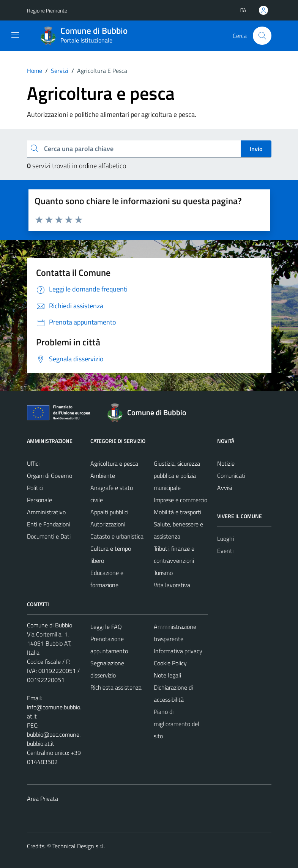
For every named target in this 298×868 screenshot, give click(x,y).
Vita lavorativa (172, 585)
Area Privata (43, 799)
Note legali (167, 675)
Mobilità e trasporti (177, 512)
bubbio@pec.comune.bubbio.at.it (54, 739)
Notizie (226, 463)
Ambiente (103, 476)
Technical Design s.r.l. (79, 846)
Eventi (225, 551)
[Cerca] (262, 36)
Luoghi (225, 539)
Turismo (163, 573)
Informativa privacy (178, 651)
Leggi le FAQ (106, 627)
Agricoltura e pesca (114, 463)
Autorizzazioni (108, 524)
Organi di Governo (50, 476)
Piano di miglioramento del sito (177, 724)
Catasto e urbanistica (117, 536)
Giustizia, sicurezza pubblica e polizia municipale (177, 476)
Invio (256, 149)
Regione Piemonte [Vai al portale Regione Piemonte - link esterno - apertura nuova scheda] (47, 10)
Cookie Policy (170, 663)
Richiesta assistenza (116, 687)
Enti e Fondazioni (49, 524)
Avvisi (225, 488)
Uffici (33, 463)
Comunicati (231, 476)
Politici (35, 488)
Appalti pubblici (109, 512)
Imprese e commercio (181, 500)
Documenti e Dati (49, 536)
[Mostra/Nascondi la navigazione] (15, 35)
